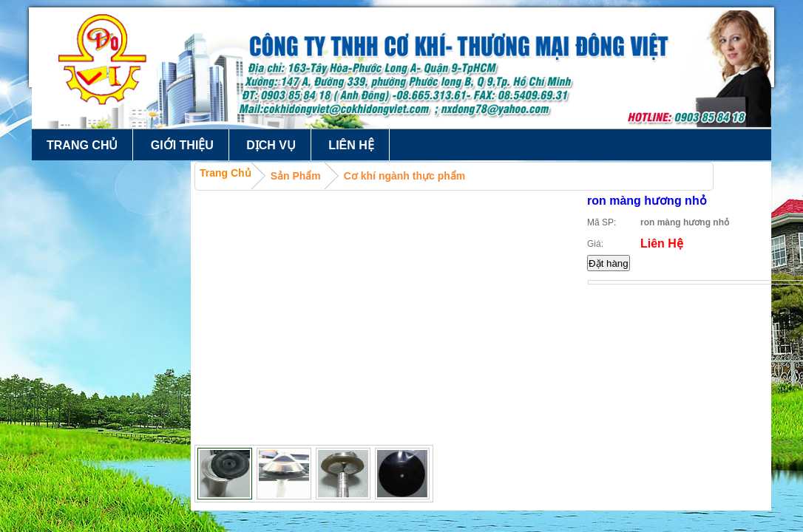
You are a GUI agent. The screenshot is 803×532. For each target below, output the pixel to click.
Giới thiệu (182, 145)
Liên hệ (351, 145)
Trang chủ (82, 145)
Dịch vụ (271, 145)
